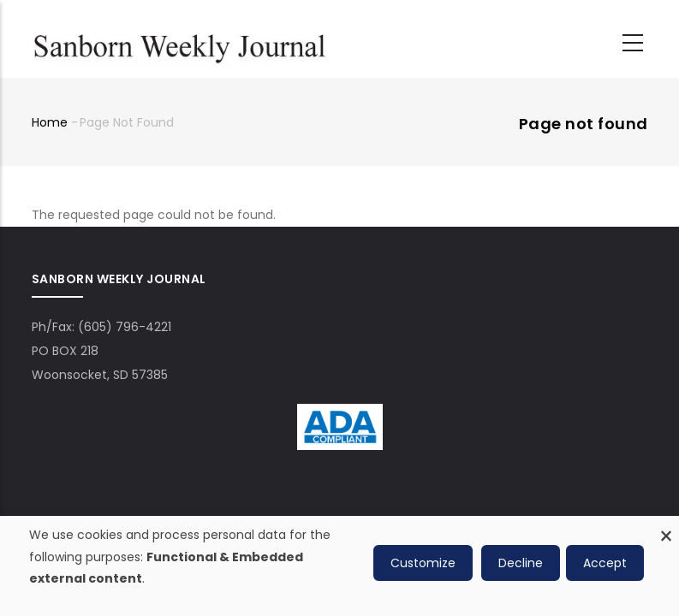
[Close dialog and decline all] (666, 527)
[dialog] (339, 566)
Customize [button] (423, 563)
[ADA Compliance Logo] (340, 416)
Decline (521, 563)
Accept (605, 563)
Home (50, 122)
